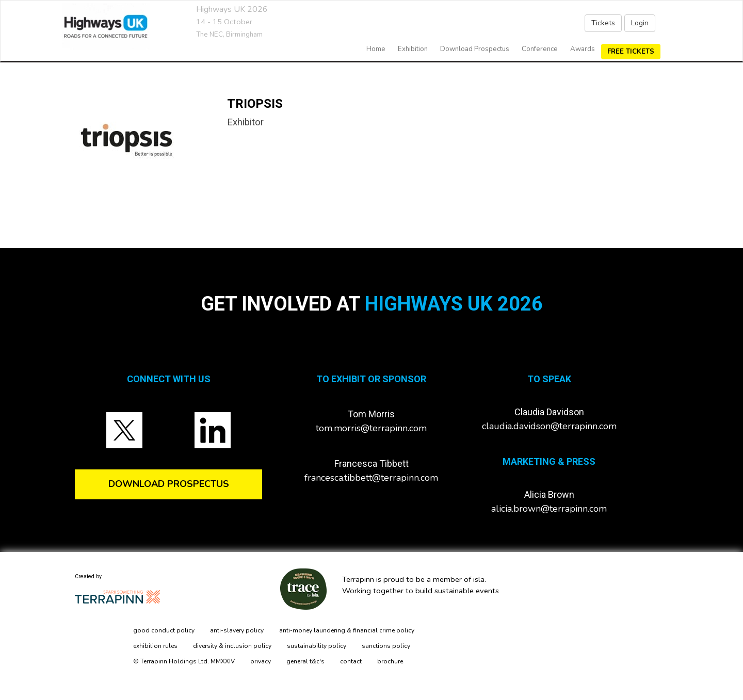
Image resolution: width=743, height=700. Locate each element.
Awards (583, 49)
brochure (390, 661)
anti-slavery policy (237, 630)
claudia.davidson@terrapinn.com (549, 426)
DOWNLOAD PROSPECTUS (169, 484)
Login (640, 23)
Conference (540, 49)
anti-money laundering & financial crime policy (347, 630)
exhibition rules (155, 646)
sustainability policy (317, 646)
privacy (261, 661)
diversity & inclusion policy (232, 646)
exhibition (413, 49)
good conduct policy (164, 630)
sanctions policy (386, 646)
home (376, 49)
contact (351, 661)
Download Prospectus (475, 49)
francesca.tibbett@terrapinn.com (371, 478)
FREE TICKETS (631, 52)
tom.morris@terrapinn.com (371, 428)
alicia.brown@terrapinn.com (549, 509)
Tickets (603, 23)
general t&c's (305, 661)
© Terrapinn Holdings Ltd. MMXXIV (184, 661)
